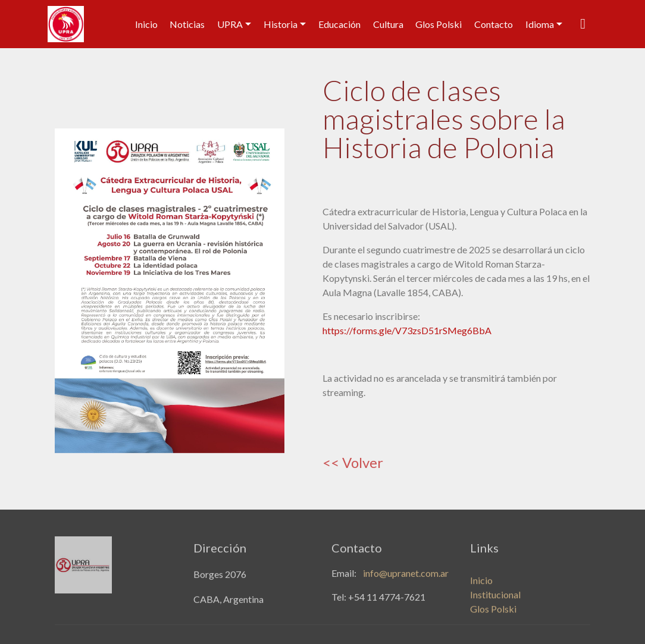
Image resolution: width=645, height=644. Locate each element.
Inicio (146, 24)
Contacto (494, 24)
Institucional (495, 602)
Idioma (540, 24)
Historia (281, 24)
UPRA (230, 24)
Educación (339, 24)
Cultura (388, 24)
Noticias (187, 24)
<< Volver (353, 462)
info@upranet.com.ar (406, 575)
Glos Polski (439, 24)
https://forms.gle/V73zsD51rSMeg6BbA (407, 330)
